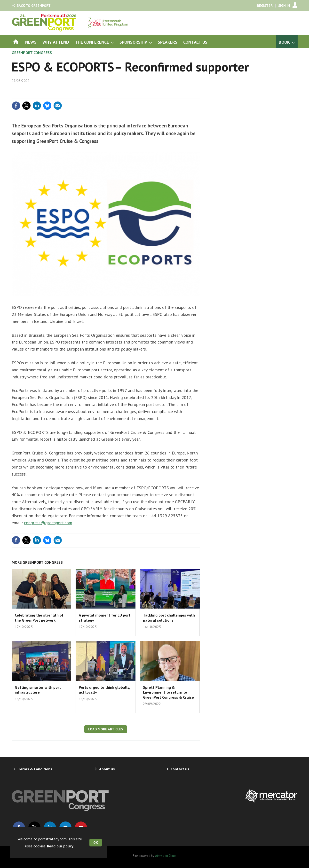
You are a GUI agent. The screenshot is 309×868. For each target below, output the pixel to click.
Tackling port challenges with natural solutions (169, 618)
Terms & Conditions (35, 769)
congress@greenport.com (48, 523)
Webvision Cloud (166, 856)
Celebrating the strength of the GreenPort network (39, 618)
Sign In (284, 6)
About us (107, 769)
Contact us (180, 769)
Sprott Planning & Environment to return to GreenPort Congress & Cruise (168, 692)
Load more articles (106, 729)
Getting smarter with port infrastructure (38, 690)
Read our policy (60, 846)
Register (265, 6)
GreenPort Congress (32, 53)
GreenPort (34, 6)
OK (96, 843)
